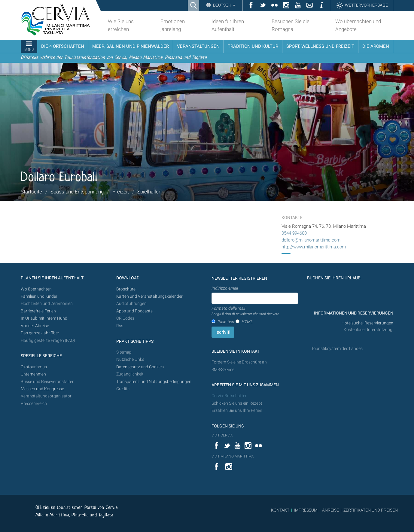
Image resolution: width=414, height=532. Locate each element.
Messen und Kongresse (42, 389)
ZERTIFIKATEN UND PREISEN (371, 510)
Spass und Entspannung (77, 192)
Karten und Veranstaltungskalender (149, 296)
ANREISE (330, 510)
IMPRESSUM (306, 510)
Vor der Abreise (35, 326)
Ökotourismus (34, 367)
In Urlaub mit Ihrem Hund (44, 318)
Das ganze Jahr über (40, 333)
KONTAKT (280, 510)
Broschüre (126, 289)
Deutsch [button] (224, 5)
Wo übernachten (36, 289)
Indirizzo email (225, 288)
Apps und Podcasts (134, 311)
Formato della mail (246, 311)
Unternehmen (33, 374)
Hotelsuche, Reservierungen (367, 323)
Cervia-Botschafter (229, 396)
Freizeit (121, 192)
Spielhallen (149, 192)
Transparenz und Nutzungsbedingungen (154, 382)
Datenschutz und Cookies (140, 367)
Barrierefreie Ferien (39, 311)
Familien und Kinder (39, 296)
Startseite (31, 192)
